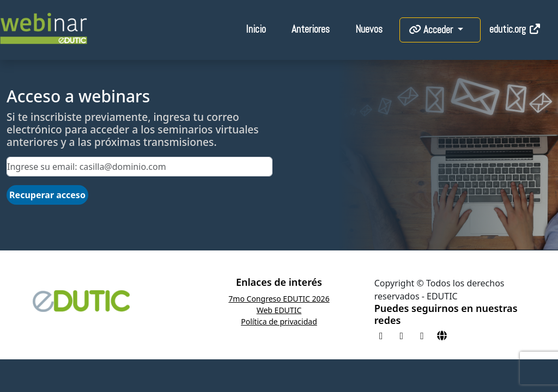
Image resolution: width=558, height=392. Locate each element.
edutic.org (515, 29)
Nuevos (369, 29)
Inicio (256, 29)
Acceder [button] (432, 30)
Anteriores (311, 29)
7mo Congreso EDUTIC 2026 (279, 299)
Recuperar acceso (47, 195)
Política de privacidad (279, 321)
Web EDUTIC (279, 310)
